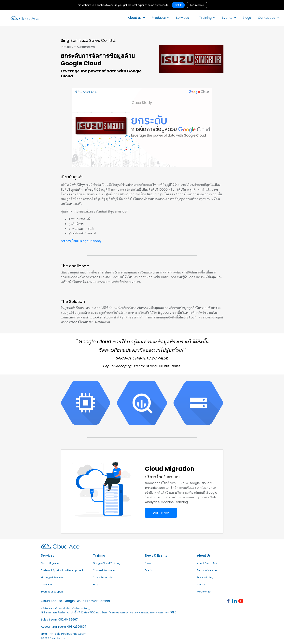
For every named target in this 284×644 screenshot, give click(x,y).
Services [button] (182, 18)
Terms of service (207, 570)
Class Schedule (102, 577)
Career (201, 585)
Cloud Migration (51, 563)
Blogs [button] (246, 18)
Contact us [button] (266, 18)
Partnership (204, 592)
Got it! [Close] (178, 5)
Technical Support (52, 592)
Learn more (197, 5)
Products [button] (158, 18)
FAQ (95, 585)
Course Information (105, 570)
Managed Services (52, 577)
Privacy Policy (205, 577)
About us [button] (134, 18)
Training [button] (205, 18)
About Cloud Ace (207, 563)
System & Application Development (62, 570)
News (148, 563)
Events (149, 570)
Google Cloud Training (107, 563)
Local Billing (48, 585)
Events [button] (227, 18)
